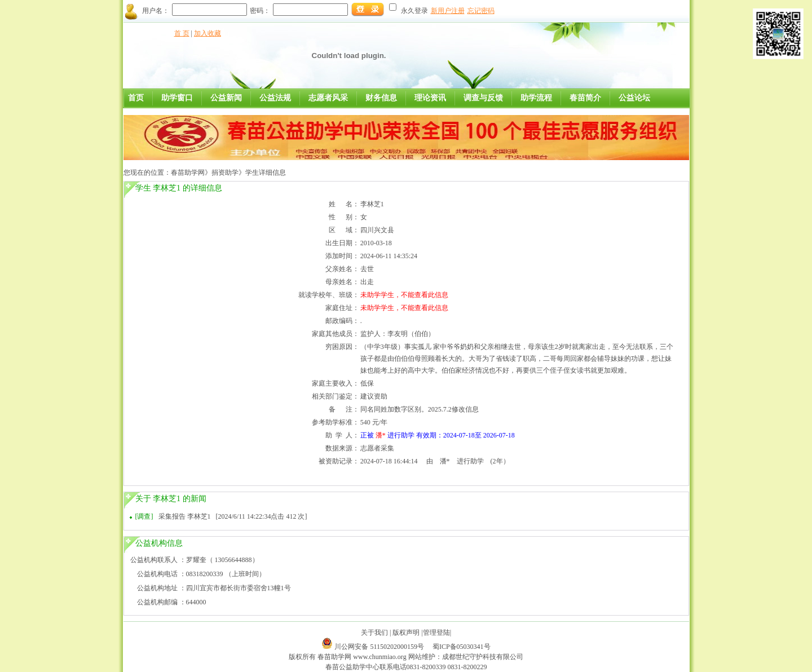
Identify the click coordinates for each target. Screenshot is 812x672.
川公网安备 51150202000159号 (380, 647)
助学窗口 (177, 98)
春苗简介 (585, 98)
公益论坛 (634, 98)
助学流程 (536, 98)
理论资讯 (430, 98)
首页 (136, 98)
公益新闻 (226, 98)
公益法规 (275, 98)
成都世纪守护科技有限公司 (483, 657)
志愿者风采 (328, 98)
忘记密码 (481, 11)
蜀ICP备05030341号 (462, 647)
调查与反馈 (483, 98)
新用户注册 (448, 11)
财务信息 (381, 98)
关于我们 (374, 633)
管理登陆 (436, 633)
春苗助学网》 (191, 173)
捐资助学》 (228, 173)
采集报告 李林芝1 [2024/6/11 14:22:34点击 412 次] (233, 516)
